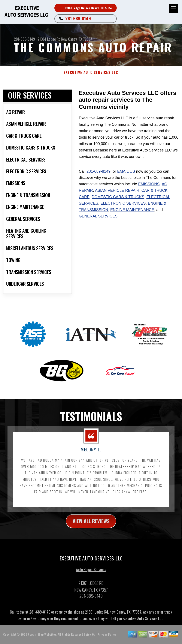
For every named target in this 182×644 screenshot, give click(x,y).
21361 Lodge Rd (49, 39)
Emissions (149, 184)
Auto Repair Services (91, 572)
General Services (98, 216)
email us (126, 171)
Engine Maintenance (132, 210)
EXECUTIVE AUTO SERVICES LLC (91, 73)
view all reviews (91, 523)
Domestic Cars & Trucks (118, 197)
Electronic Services (123, 203)
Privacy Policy (107, 637)
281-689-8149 (78, 18)
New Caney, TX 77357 (77, 39)
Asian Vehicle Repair (117, 190)
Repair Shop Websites (42, 637)
